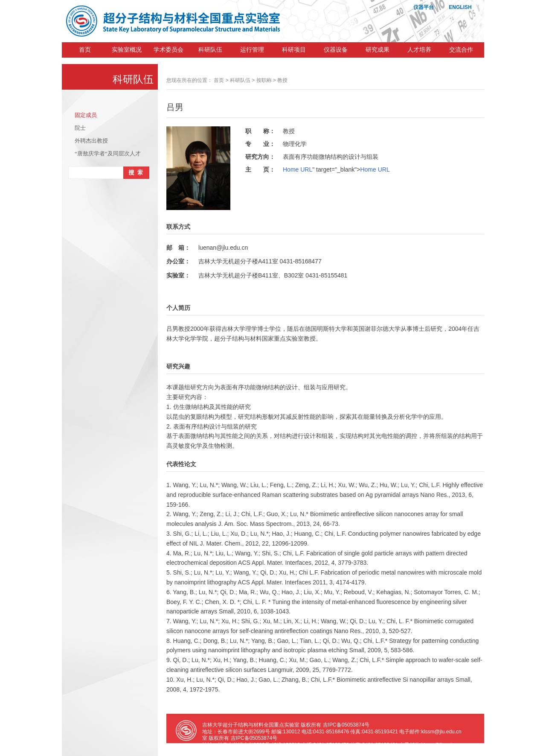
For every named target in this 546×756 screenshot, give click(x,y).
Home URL (298, 169)
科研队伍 (210, 50)
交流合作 (461, 50)
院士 (80, 128)
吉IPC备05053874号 (346, 725)
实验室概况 (127, 50)
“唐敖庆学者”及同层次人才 (108, 153)
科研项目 (294, 50)
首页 (85, 50)
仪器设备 (336, 50)
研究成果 (378, 50)
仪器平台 (424, 7)
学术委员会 (168, 50)
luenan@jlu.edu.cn (223, 248)
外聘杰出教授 (91, 141)
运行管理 (252, 50)
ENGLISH (460, 7)
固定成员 (86, 115)
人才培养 (419, 50)
